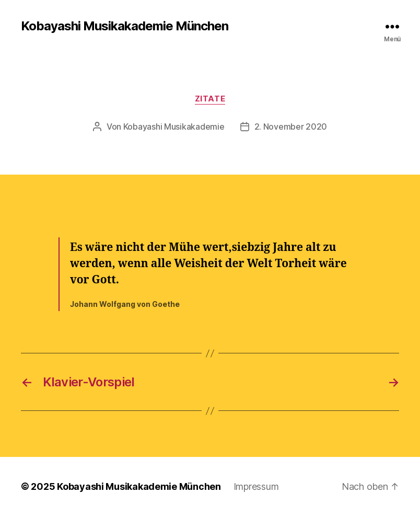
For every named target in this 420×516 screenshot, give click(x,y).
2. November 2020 (291, 127)
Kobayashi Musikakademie (174, 127)
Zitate (210, 99)
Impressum (256, 486)
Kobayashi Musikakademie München (125, 26)
